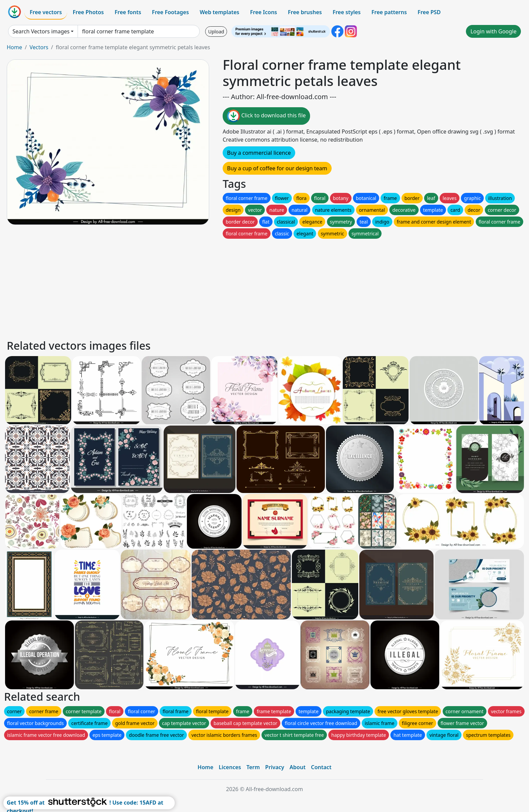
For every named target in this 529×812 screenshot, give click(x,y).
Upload (216, 32)
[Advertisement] (208, 287)
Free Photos (88, 12)
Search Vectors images (41, 31)
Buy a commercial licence (259, 153)
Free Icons (263, 12)
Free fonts (128, 12)
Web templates (219, 12)
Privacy (275, 767)
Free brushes (305, 12)
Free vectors (46, 12)
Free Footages (170, 12)
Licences (230, 767)
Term (253, 767)
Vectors (39, 47)
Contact (321, 767)
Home (15, 47)
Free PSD (429, 12)
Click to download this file (266, 116)
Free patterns (389, 12)
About (297, 767)
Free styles (347, 12)
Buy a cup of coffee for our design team (277, 168)
